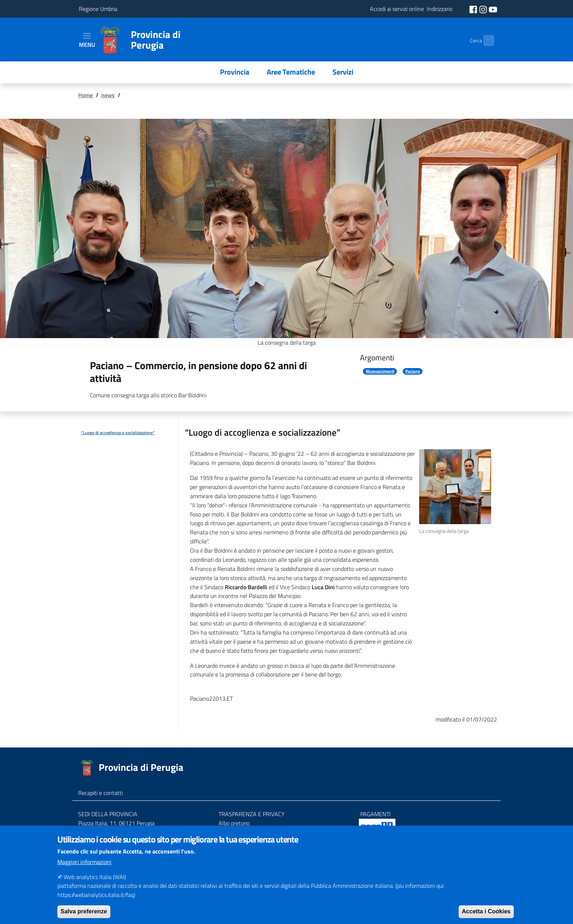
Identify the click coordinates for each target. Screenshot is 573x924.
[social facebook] (474, 9)
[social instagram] (484, 9)
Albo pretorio (234, 823)
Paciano (413, 371)
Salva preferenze (84, 917)
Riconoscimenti (380, 371)
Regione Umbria (98, 9)
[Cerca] (485, 41)
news (108, 95)
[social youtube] (493, 9)
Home (86, 95)
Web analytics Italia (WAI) (95, 882)
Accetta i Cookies (486, 917)
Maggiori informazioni (84, 867)
